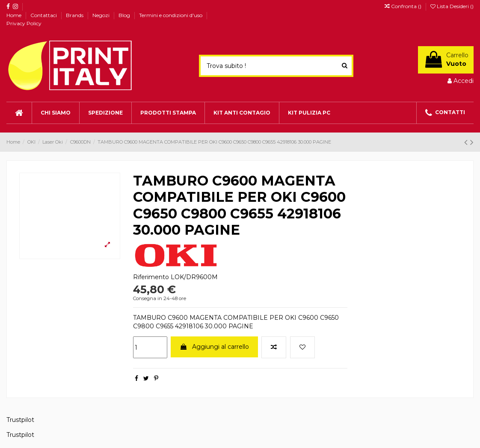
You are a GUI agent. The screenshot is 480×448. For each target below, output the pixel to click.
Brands (75, 15)
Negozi (102, 15)
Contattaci (44, 15)
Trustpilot (20, 420)
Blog (125, 15)
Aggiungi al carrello (214, 347)
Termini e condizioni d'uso (171, 15)
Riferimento (151, 277)
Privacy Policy (24, 23)
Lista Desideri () (452, 6)
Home (15, 15)
